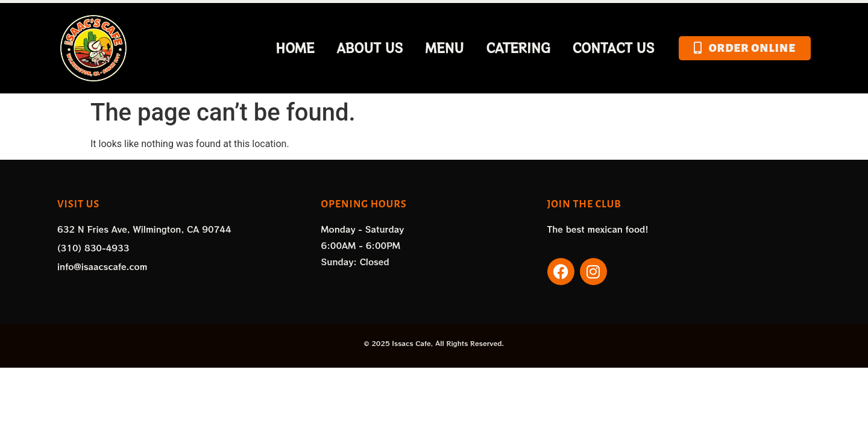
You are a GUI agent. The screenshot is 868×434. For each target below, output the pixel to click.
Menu (445, 48)
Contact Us (614, 48)
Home (295, 48)
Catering (518, 48)
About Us (370, 48)
